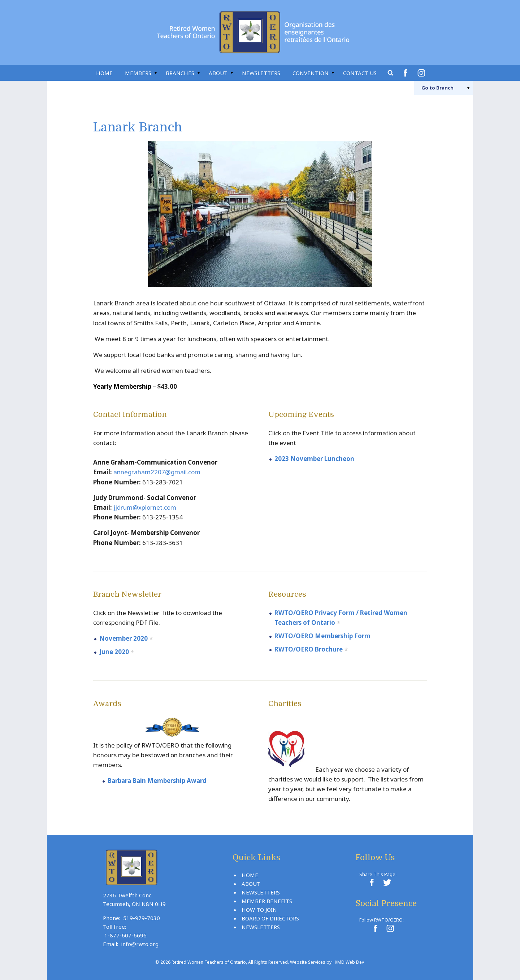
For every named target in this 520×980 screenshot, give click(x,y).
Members (138, 73)
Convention (311, 73)
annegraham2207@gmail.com (157, 472)
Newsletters (261, 73)
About (218, 73)
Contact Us (360, 73)
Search (391, 73)
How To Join (259, 910)
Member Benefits (267, 901)
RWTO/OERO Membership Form (322, 636)
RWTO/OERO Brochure (309, 649)
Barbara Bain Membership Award (157, 781)
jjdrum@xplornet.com (145, 507)
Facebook (407, 73)
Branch (437, 88)
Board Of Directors (270, 918)
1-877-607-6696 (125, 935)
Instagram (422, 73)
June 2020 (114, 652)
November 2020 (123, 638)
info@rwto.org (140, 944)
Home (104, 73)
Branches (180, 73)
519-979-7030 (142, 918)
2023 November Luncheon (314, 459)
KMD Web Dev (349, 962)
